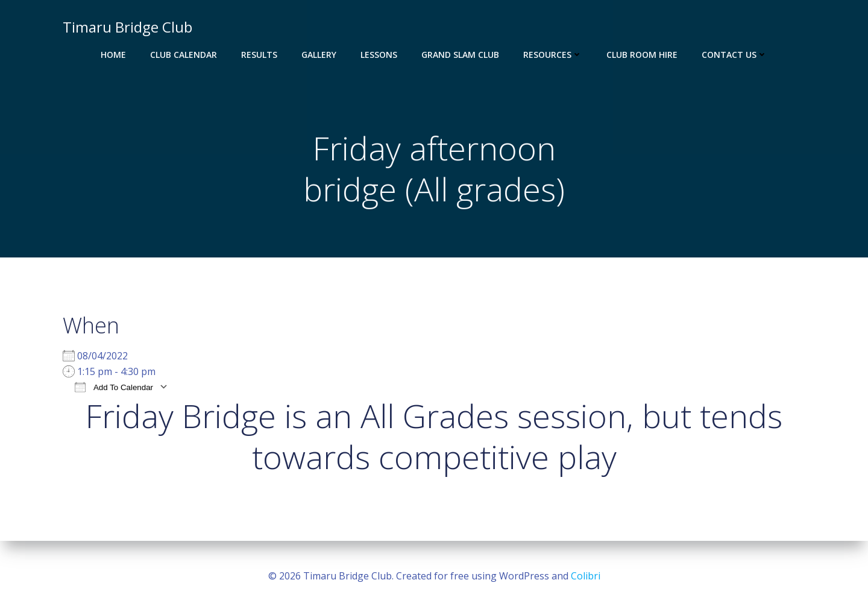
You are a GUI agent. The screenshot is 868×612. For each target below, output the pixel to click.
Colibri (586, 576)
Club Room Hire (642, 55)
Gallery (319, 55)
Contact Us (734, 55)
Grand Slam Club (460, 55)
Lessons (379, 55)
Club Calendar (184, 55)
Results (259, 55)
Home (113, 55)
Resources (553, 55)
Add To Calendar (114, 387)
